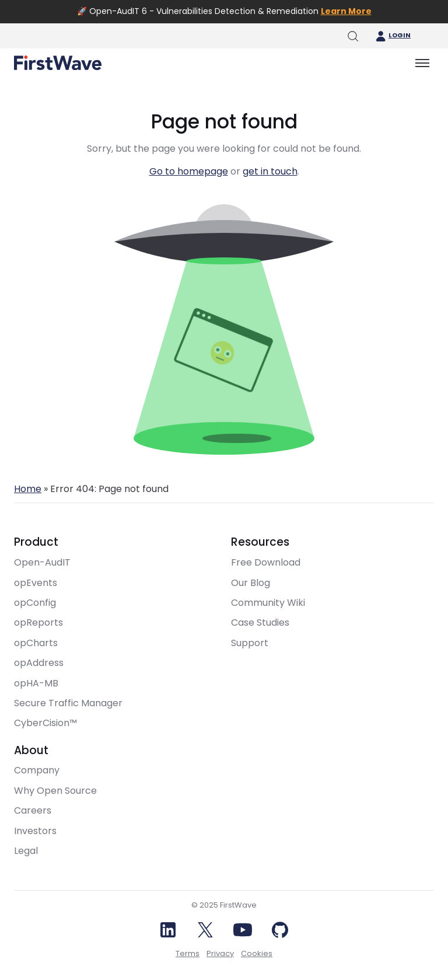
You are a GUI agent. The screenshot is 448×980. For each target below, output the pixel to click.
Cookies (257, 954)
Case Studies (260, 622)
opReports (38, 622)
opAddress (39, 663)
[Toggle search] (353, 36)
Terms (188, 954)
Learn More (346, 11)
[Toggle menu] (422, 63)
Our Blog (251, 583)
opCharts (36, 643)
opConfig (35, 603)
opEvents (36, 583)
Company (37, 770)
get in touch (270, 171)
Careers (33, 810)
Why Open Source (55, 791)
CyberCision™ (45, 723)
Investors (35, 831)
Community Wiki (268, 603)
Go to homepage (189, 171)
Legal (26, 851)
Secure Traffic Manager (68, 703)
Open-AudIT (42, 562)
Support (250, 643)
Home (28, 489)
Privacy (220, 954)
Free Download (266, 562)
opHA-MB (36, 683)
